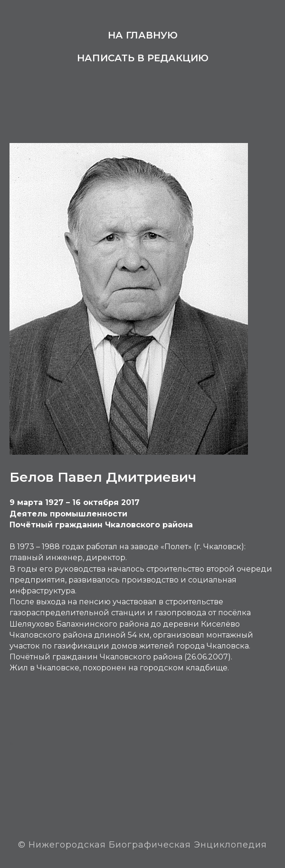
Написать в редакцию (143, 58)
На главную (143, 35)
